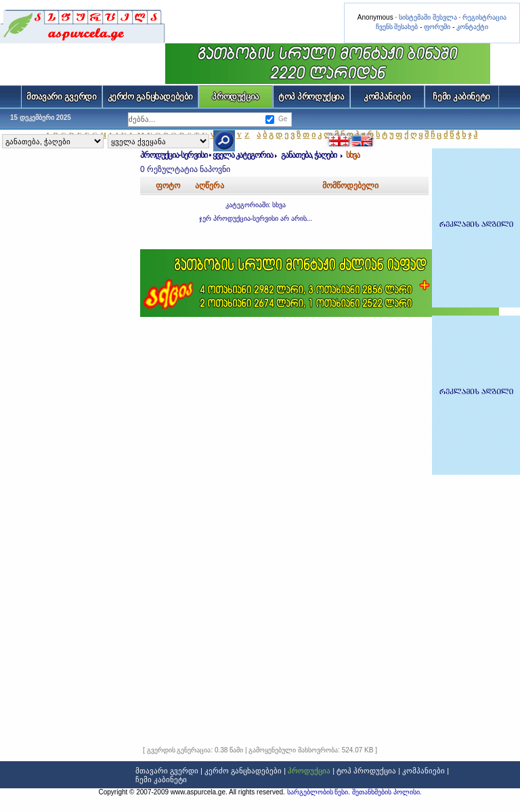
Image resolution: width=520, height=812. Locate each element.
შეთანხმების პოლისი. (387, 792)
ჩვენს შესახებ (397, 27)
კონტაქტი (472, 27)
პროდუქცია (236, 97)
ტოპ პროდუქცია (311, 97)
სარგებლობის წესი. (320, 792)
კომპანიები (387, 97)
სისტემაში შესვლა (428, 17)
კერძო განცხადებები (151, 97)
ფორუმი (437, 27)
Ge (283, 119)
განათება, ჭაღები (310, 155)
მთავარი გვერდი (61, 97)
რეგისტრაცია (484, 17)
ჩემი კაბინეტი (461, 97)
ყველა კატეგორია (243, 155)
